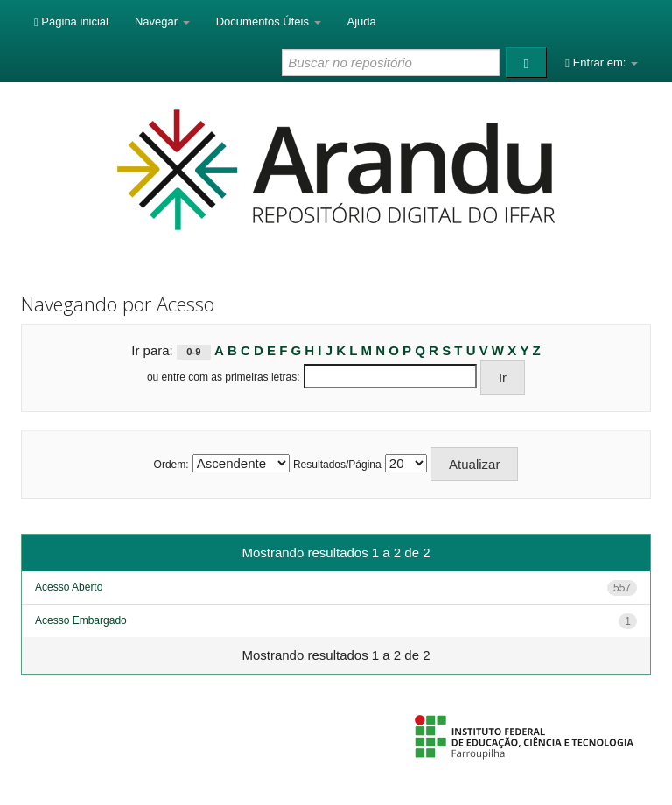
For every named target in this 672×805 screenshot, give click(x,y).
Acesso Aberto (69, 587)
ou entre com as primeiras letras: (224, 377)
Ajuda (362, 21)
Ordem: (171, 465)
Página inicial (71, 21)
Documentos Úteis (269, 21)
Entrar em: (602, 63)
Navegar (162, 21)
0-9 (193, 352)
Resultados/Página (337, 465)
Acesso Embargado (81, 620)
